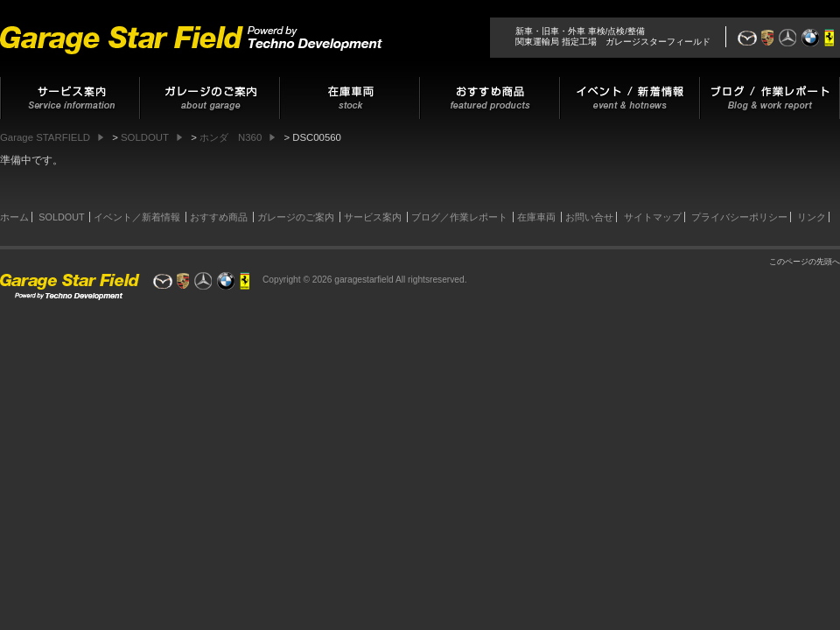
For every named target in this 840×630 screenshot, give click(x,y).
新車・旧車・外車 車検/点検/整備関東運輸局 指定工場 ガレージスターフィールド (613, 36)
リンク (812, 217)
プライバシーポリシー (739, 217)
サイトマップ (653, 217)
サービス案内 (373, 217)
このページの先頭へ (805, 262)
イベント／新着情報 (137, 217)
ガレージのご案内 (296, 217)
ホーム (14, 217)
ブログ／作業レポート (459, 217)
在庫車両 (536, 217)
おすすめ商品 (219, 217)
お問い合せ (589, 217)
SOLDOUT (61, 217)
